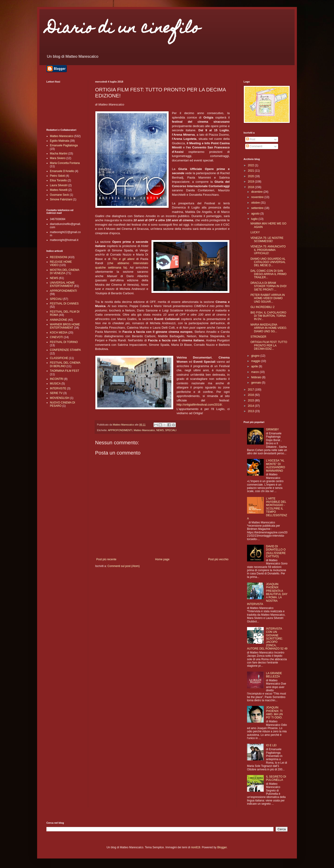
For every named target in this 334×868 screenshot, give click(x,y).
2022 (251, 165)
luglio (255, 219)
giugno (256, 356)
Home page (162, 559)
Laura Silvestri (59, 185)
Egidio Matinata (59, 141)
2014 (251, 406)
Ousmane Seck (59, 195)
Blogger (222, 847)
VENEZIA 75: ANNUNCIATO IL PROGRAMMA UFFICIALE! (268, 250)
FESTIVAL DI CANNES (64, 304)
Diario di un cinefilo (123, 29)
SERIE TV (56, 393)
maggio (256, 361)
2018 (251, 187)
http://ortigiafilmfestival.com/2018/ (199, 405)
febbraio (257, 377)
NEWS (160, 430)
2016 (251, 395)
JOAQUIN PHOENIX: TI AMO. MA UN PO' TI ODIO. (274, 713)
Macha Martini (59, 154)
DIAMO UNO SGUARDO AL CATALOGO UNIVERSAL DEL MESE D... (268, 262)
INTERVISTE (58, 388)
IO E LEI (271, 745)
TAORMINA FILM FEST (64, 371)
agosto (256, 214)
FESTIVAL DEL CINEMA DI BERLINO (65, 364)
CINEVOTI (56, 337)
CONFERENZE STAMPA (65, 350)
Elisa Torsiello (58, 180)
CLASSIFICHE (59, 358)
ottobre (256, 203)
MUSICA (55, 384)
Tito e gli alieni (123, 259)
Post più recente (106, 559)
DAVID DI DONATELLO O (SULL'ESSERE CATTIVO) (276, 551)
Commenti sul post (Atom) (124, 566)
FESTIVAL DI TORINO (64, 342)
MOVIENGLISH (59, 398)
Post (251, 139)
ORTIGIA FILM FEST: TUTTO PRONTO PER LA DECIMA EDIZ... (269, 345)
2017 (251, 390)
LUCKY (255, 232)
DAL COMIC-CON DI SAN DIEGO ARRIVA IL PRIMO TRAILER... (268, 274)
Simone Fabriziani (61, 199)
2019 (251, 182)
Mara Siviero (58, 158)
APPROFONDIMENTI (120, 430)
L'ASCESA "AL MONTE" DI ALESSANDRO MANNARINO (276, 466)
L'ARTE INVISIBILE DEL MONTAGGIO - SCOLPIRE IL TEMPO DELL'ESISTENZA (267, 509)
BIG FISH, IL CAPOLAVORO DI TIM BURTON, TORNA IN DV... (268, 316)
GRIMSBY (272, 429)
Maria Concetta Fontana (65, 163)
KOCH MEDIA (59, 333)
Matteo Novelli (59, 190)
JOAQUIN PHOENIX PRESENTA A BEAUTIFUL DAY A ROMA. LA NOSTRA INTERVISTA (267, 594)
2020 (251, 176)
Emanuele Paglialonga (64, 145)
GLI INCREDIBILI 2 (262, 307)
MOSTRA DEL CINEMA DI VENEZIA (64, 272)
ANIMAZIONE (59, 320)
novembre (258, 197)
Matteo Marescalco (144, 430)
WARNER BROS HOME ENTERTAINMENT (65, 326)
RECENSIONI (59, 257)
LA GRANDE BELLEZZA (274, 675)
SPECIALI (171, 430)
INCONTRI (57, 379)
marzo (255, 372)
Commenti (254, 146)
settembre (258, 208)
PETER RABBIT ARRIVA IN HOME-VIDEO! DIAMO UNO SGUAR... (268, 298)
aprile (255, 366)
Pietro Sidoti (57, 176)
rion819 (196, 847)
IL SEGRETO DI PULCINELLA (276, 778)
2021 (251, 171)
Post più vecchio (218, 559)
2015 (251, 400)
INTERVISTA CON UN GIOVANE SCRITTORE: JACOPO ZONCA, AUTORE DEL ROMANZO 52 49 (267, 639)
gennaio (257, 383)
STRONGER (258, 337)
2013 (251, 411)
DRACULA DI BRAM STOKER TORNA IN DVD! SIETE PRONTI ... (269, 286)
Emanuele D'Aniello (62, 171)
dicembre (257, 192)
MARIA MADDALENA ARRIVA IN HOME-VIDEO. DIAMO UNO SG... (269, 328)
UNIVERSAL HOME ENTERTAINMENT (62, 284)
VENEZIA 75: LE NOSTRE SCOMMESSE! (267, 240)
